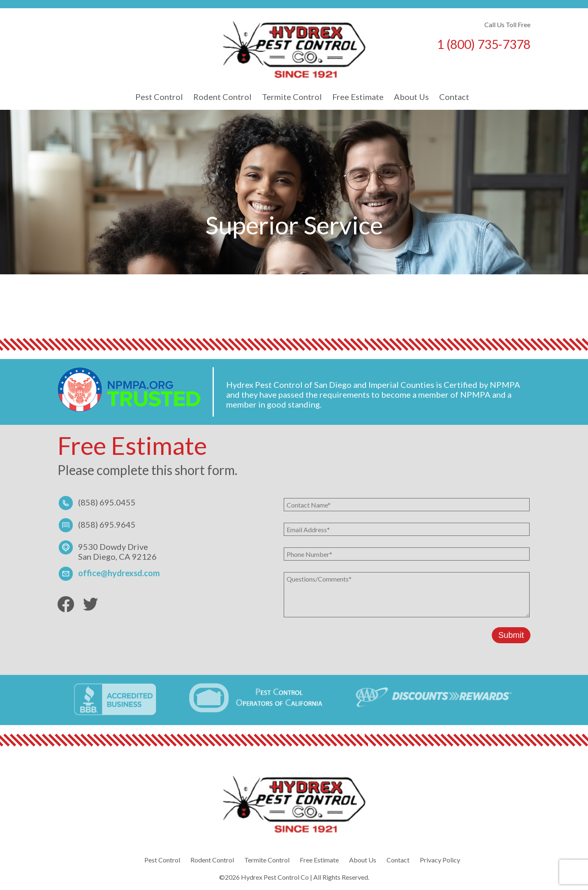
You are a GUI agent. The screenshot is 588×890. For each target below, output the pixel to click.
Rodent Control (222, 97)
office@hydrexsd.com (119, 573)
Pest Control (159, 97)
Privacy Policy (440, 860)
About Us (411, 97)
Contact (454, 97)
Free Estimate (358, 97)
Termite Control (292, 97)
